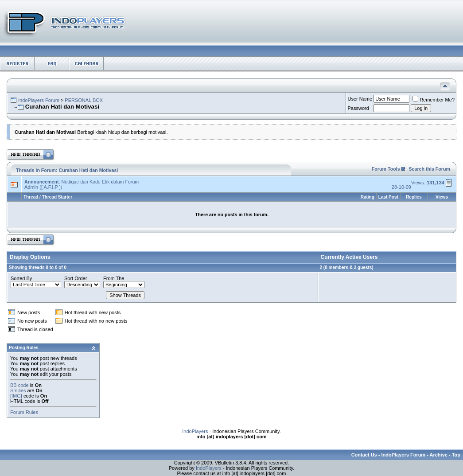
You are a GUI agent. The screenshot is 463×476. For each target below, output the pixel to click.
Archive (439, 455)
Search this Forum (429, 169)
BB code (19, 385)
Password (358, 108)
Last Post (388, 197)
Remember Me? (434, 100)
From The (114, 278)
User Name (360, 99)
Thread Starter (57, 197)
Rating (368, 197)
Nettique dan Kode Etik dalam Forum (100, 182)
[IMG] (16, 396)
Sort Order (76, 278)
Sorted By (21, 278)
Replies (414, 197)
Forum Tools (386, 169)
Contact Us (364, 455)
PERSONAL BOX (84, 100)
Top (456, 455)
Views (442, 197)
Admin (31, 187)
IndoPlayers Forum (39, 100)
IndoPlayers (195, 431)
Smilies (18, 390)
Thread (31, 197)
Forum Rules (24, 412)
